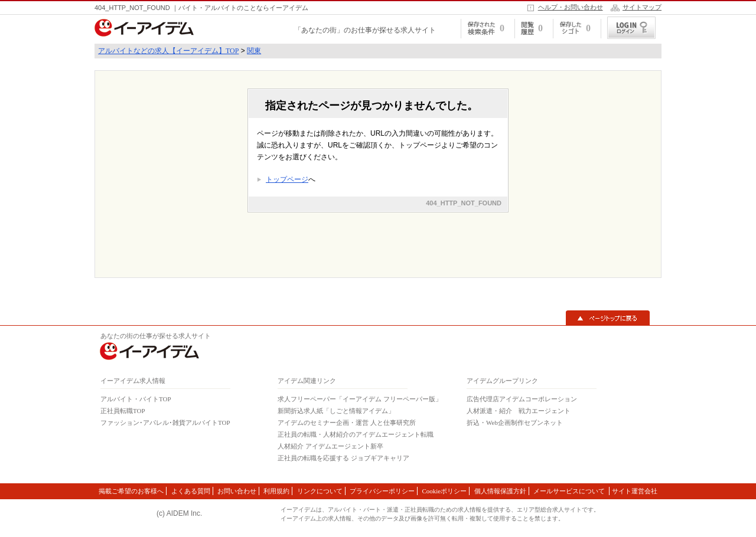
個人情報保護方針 (500, 491)
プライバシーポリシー (382, 491)
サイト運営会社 (635, 491)
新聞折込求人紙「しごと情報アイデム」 (336, 411)
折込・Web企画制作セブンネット (515, 423)
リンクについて (320, 491)
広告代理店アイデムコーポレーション (522, 399)
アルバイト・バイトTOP (136, 399)
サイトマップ (642, 7)
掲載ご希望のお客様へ (131, 491)
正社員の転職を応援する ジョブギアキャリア (343, 458)
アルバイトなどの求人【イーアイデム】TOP (168, 51)
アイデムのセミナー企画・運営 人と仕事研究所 (347, 423)
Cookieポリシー (444, 491)
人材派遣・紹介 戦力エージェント (519, 411)
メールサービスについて (570, 491)
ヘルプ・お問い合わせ (571, 7)
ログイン (631, 28)
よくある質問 (191, 491)
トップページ (287, 179)
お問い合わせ (237, 491)
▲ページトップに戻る (608, 318)
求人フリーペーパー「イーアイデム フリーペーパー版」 (360, 399)
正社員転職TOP (123, 411)
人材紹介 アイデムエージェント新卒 (330, 446)
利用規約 (276, 491)
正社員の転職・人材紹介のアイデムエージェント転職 (356, 434)
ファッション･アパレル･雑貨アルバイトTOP (165, 423)
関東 (254, 51)
